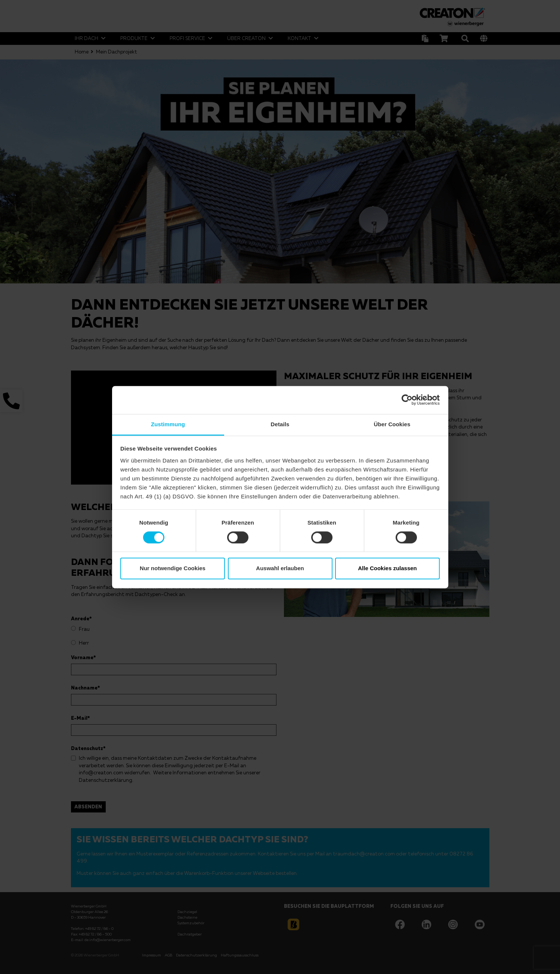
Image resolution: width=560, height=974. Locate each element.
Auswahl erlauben (280, 569)
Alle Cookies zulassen (387, 569)
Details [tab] (280, 424)
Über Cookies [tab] (392, 424)
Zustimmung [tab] (168, 424)
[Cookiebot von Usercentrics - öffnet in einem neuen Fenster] (407, 400)
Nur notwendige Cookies (173, 569)
